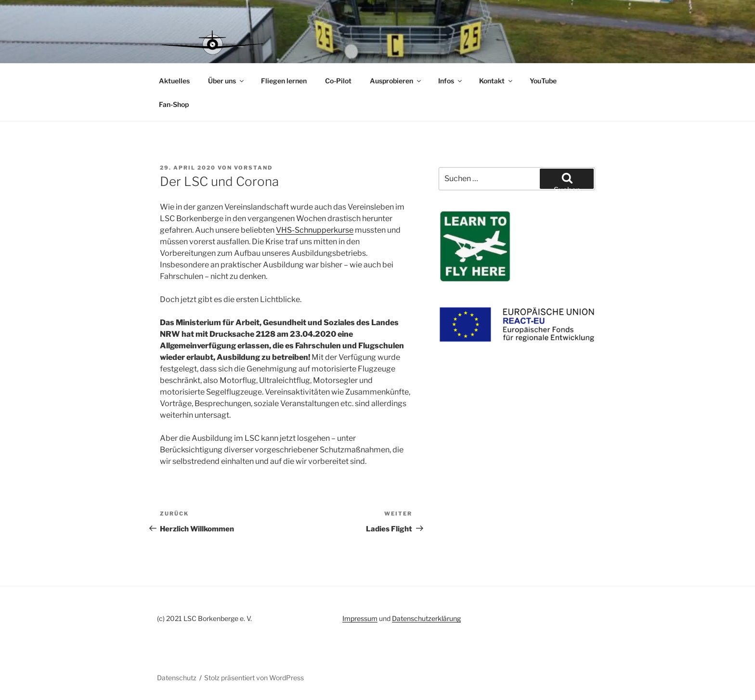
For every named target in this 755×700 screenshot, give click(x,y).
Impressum (360, 618)
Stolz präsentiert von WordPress (254, 678)
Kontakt (496, 81)
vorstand (253, 168)
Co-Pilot (338, 81)
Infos (451, 81)
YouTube (543, 81)
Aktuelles (174, 81)
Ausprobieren (396, 81)
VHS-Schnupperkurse (315, 230)
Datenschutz (177, 678)
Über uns (227, 81)
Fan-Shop (174, 104)
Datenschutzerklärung (426, 618)
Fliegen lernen (284, 81)
